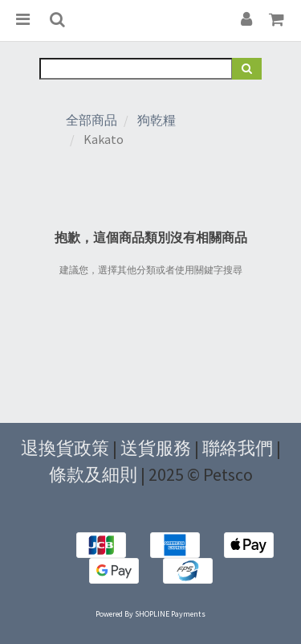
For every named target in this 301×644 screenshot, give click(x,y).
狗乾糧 (157, 120)
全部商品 (92, 120)
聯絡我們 (238, 448)
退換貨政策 (65, 448)
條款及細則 (93, 474)
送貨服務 (156, 448)
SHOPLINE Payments (170, 614)
